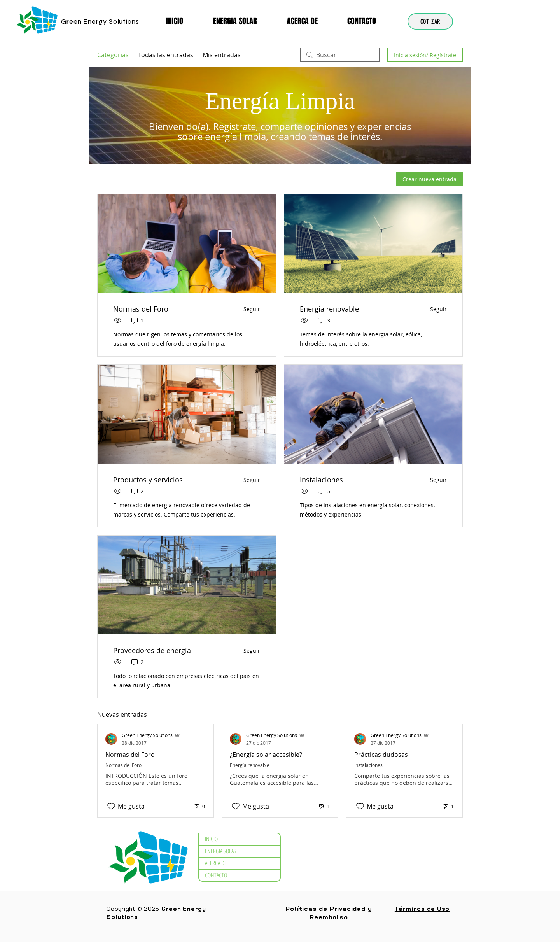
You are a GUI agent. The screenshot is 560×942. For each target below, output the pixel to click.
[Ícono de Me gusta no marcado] (111, 806)
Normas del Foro (130, 755)
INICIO (211, 839)
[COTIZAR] (430, 21)
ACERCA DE (216, 863)
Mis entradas (222, 55)
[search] (340, 55)
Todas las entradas (166, 55)
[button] (244, 21)
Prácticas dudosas (381, 755)
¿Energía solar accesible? (266, 755)
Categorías (113, 55)
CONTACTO (216, 875)
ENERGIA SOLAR (221, 851)
